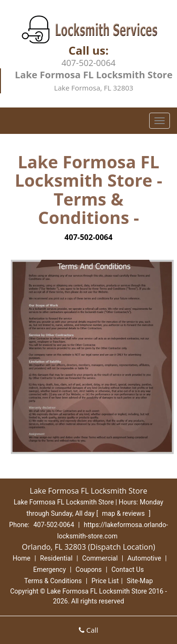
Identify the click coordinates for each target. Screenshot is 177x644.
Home (22, 558)
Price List (105, 581)
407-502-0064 (88, 63)
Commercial (100, 558)
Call (88, 630)
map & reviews (124, 513)
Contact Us (128, 570)
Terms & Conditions (53, 581)
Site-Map (140, 581)
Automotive (144, 558)
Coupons (89, 570)
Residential (56, 558)
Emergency (49, 570)
